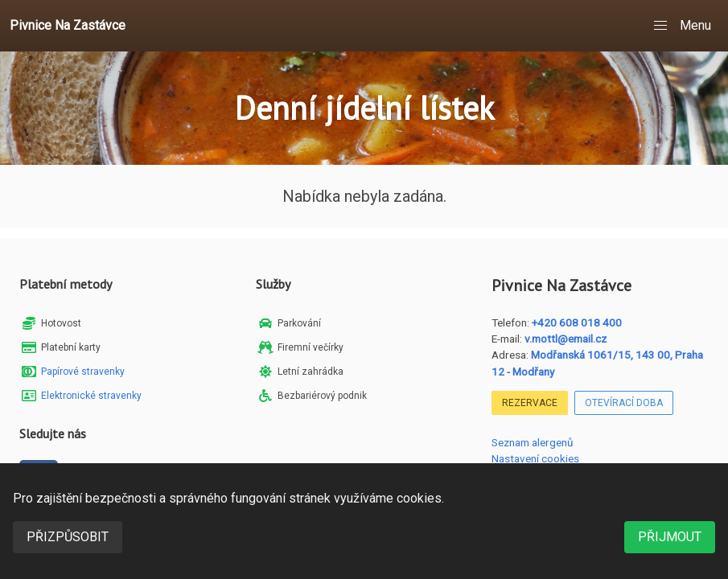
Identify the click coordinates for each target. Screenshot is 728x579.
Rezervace (530, 403)
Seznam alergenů (533, 442)
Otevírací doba (624, 403)
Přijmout (670, 537)
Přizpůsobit (68, 537)
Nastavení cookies (535, 458)
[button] (683, 26)
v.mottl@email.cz (566, 339)
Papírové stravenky (83, 372)
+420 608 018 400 (577, 322)
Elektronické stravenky (91, 396)
